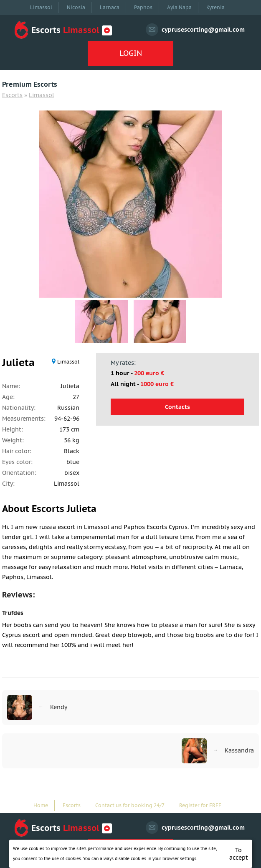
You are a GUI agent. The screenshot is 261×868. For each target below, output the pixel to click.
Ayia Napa (179, 7)
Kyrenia (215, 7)
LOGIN (131, 53)
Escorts (12, 95)
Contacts (177, 407)
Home (41, 805)
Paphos (143, 7)
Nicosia (76, 7)
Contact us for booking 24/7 (130, 805)
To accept (239, 854)
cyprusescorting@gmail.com (203, 30)
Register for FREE (200, 805)
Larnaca (110, 7)
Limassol (41, 7)
